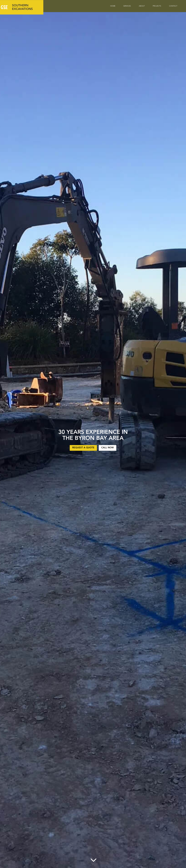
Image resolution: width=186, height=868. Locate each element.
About (142, 6)
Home (113, 6)
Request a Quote (83, 448)
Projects (157, 6)
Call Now (108, 448)
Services (127, 6)
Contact (173, 6)
